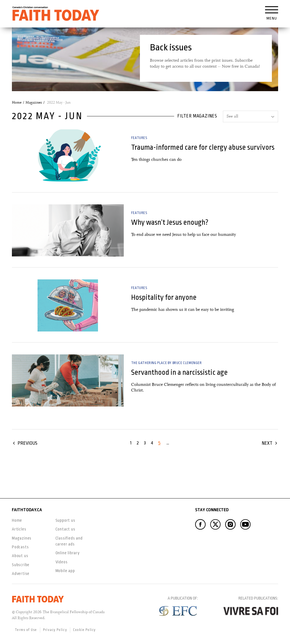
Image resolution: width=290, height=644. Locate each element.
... (168, 443)
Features (139, 138)
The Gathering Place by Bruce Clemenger (167, 363)
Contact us (65, 529)
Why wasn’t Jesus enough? (170, 222)
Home (17, 102)
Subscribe (21, 565)
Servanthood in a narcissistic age (179, 372)
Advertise (21, 574)
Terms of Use (26, 630)
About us (20, 556)
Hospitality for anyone (164, 297)
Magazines (34, 102)
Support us (65, 520)
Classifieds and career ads (69, 541)
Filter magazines (197, 116)
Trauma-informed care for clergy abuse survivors (203, 147)
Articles (19, 529)
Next (267, 443)
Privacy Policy (55, 630)
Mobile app (65, 571)
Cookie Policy (85, 630)
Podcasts (20, 547)
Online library (68, 553)
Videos (62, 562)
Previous (27, 443)
